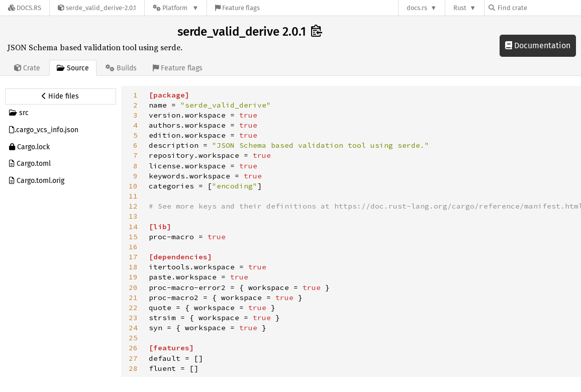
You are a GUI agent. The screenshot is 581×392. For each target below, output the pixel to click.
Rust (460, 8)
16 (133, 247)
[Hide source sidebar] (61, 96)
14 (133, 227)
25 (133, 338)
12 (133, 206)
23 (133, 318)
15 (133, 237)
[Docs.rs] (25, 8)
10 (133, 186)
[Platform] (176, 8)
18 (133, 267)
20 (133, 287)
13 (133, 216)
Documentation (538, 45)
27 (133, 358)
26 (133, 348)
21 (133, 298)
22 (133, 308)
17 (133, 257)
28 (133, 368)
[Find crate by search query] (539, 8)
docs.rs (417, 8)
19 (133, 277)
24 (133, 328)
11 (133, 196)
